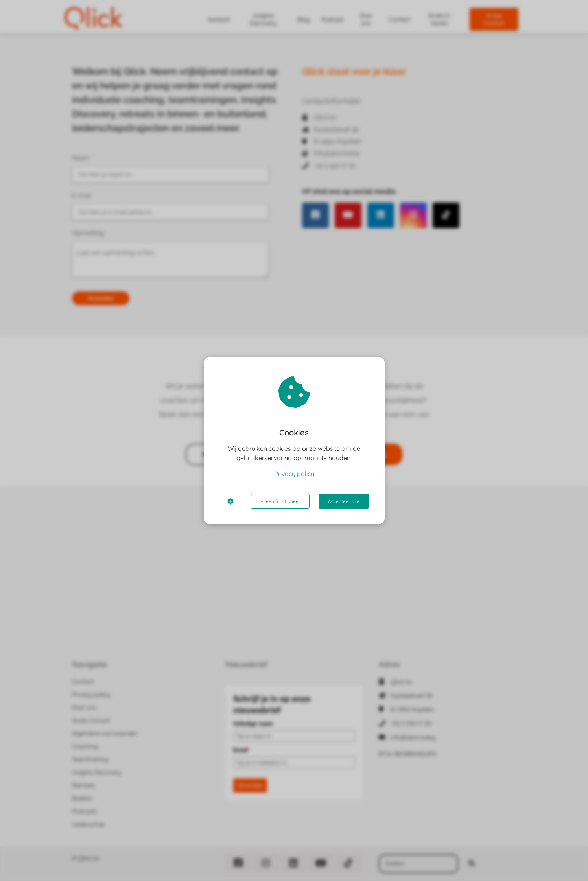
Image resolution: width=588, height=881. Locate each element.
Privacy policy (294, 474)
